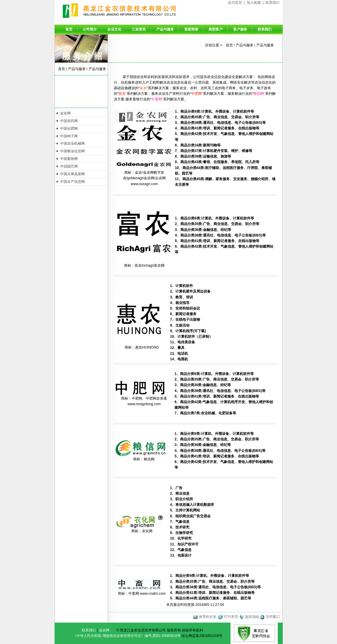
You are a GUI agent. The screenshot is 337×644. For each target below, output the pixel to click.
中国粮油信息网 (72, 151)
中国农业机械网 (72, 143)
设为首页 (235, 3)
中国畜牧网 (69, 159)
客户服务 (240, 29)
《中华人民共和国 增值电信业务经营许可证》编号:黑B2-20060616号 (127, 636)
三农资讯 (139, 29)
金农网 (65, 113)
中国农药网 (69, 121)
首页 (69, 29)
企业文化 (114, 29)
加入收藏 (254, 3)
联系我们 (272, 3)
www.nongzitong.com (144, 404)
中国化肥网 (69, 129)
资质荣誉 (191, 29)
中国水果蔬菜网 (72, 174)
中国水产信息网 (72, 182)
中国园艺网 (69, 166)
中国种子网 (69, 136)
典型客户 (216, 29)
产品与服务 (165, 29)
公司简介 (90, 29)
